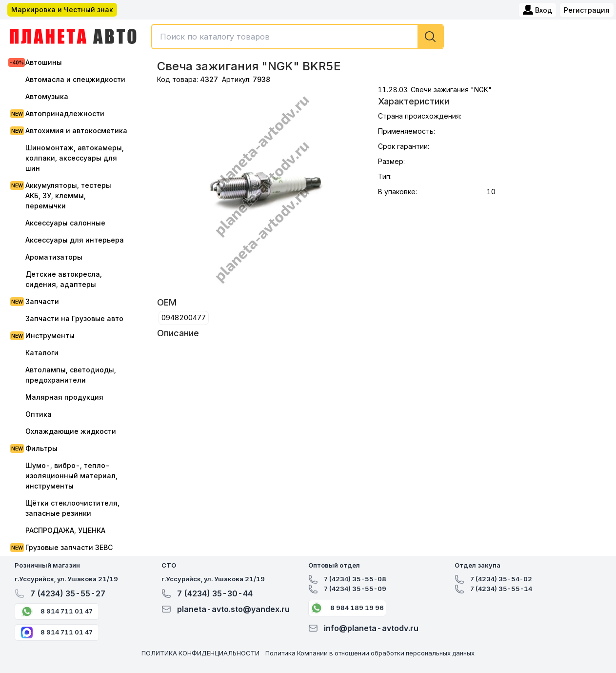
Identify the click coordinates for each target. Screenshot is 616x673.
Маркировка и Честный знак (62, 10)
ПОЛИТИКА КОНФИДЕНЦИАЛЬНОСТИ (200, 653)
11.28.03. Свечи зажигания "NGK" (435, 90)
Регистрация (587, 10)
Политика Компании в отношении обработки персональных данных (370, 653)
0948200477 (184, 317)
